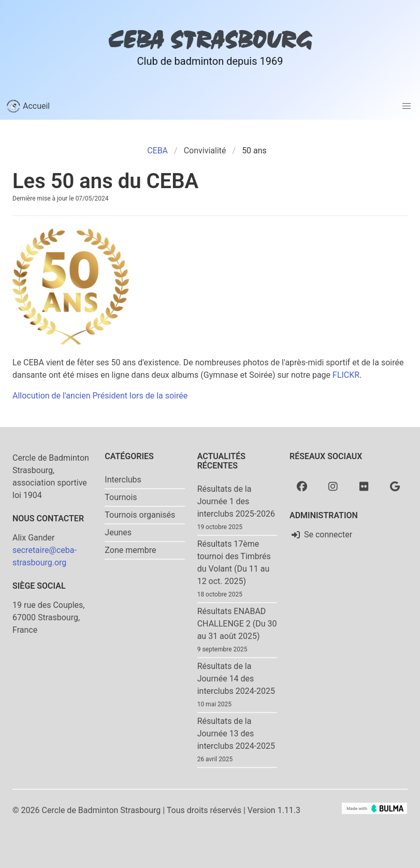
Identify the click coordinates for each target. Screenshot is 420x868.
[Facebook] (302, 486)
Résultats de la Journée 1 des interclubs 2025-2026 (236, 501)
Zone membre (130, 550)
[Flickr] (364, 486)
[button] (407, 106)
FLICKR (346, 375)
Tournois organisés (140, 515)
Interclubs (123, 480)
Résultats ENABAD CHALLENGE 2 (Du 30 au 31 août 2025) (237, 624)
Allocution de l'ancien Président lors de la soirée (100, 396)
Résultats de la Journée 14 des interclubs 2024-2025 (236, 679)
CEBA (157, 151)
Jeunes (118, 532)
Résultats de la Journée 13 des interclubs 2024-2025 (236, 734)
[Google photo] (395, 486)
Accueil (28, 106)
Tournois (121, 497)
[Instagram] (333, 486)
